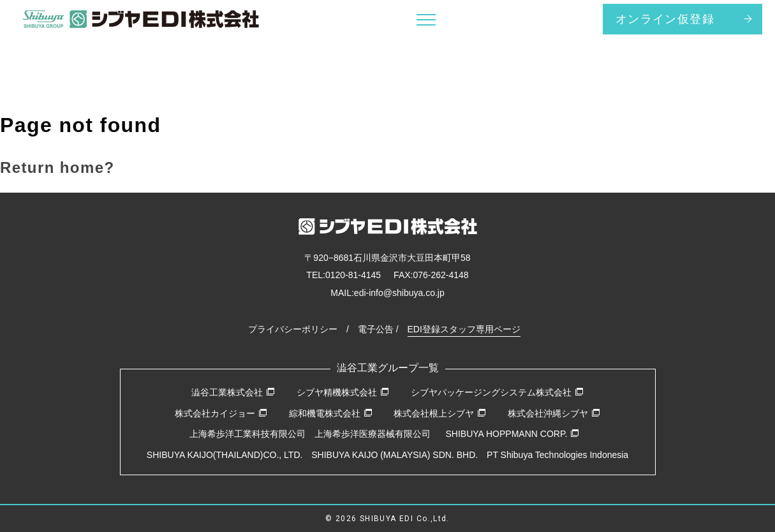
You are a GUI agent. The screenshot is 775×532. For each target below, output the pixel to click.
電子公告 (376, 329)
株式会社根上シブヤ (440, 413)
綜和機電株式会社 (331, 413)
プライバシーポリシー (293, 329)
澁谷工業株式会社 (233, 392)
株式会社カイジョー (221, 413)
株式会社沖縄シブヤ (554, 413)
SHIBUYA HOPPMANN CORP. (512, 434)
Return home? (57, 167)
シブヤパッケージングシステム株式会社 (497, 392)
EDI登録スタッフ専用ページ (464, 329)
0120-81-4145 (353, 275)
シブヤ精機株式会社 (343, 392)
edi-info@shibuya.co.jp (399, 293)
